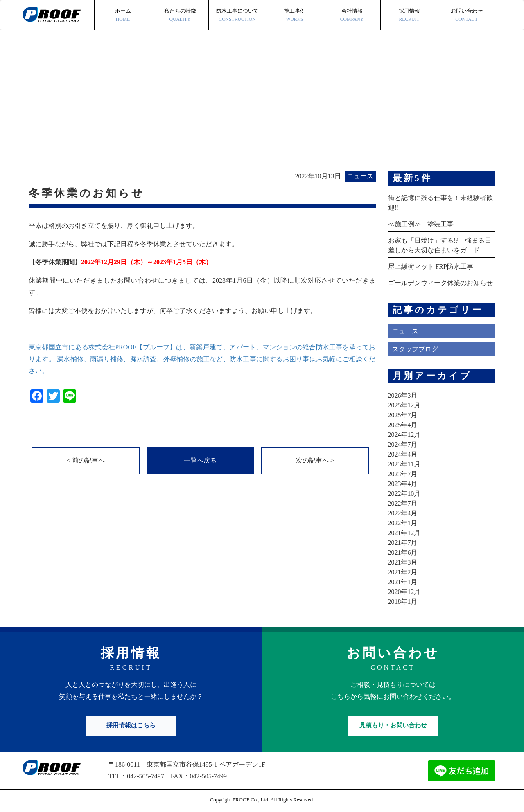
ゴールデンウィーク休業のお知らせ (440, 283)
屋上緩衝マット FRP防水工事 (431, 267)
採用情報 (409, 16)
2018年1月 (403, 602)
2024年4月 (403, 454)
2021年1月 (403, 582)
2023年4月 (403, 484)
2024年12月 (404, 435)
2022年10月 (404, 494)
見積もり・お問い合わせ (393, 725)
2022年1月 (403, 523)
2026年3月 (403, 395)
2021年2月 (403, 572)
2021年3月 (403, 562)
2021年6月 (403, 552)
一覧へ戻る (200, 460)
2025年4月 (403, 425)
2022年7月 (403, 503)
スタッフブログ (415, 349)
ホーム (123, 16)
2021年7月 (403, 543)
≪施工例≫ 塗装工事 (421, 224)
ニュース (405, 331)
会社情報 (352, 16)
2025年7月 (403, 415)
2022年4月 (403, 513)
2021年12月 (404, 533)
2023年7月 (403, 474)
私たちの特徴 (180, 16)
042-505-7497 (146, 776)
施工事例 (295, 16)
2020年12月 (404, 592)
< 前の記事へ (86, 460)
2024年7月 (403, 444)
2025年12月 (404, 405)
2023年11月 (404, 464)
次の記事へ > (315, 460)
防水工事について (237, 16)
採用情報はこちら (131, 725)
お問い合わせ (466, 16)
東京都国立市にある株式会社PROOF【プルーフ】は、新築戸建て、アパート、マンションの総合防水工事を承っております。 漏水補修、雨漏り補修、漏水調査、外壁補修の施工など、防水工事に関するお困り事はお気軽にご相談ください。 (202, 359)
